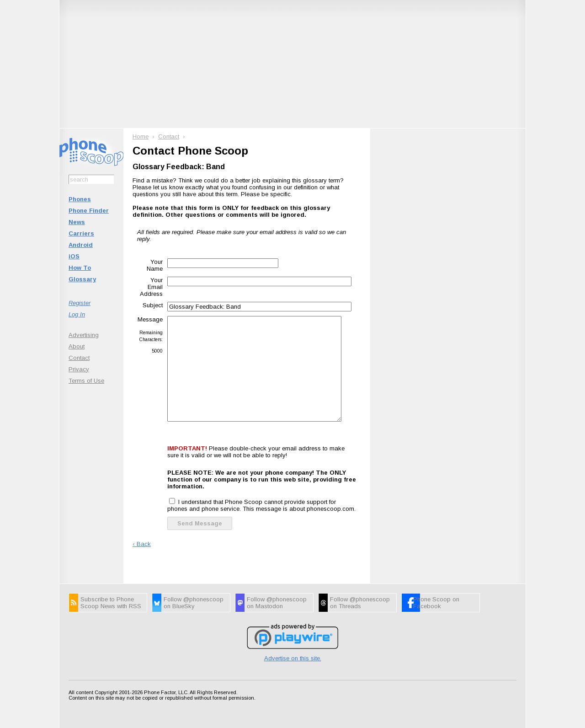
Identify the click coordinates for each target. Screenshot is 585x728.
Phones (80, 199)
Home (141, 136)
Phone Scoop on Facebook (436, 603)
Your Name (155, 265)
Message (150, 319)
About (77, 346)
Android (81, 245)
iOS (74, 256)
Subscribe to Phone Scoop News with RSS (111, 603)
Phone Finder (89, 211)
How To (80, 268)
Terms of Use (86, 381)
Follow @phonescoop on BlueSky (194, 603)
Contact (79, 358)
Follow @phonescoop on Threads (360, 603)
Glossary (82, 279)
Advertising (84, 335)
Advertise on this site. (293, 658)
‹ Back (142, 544)
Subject (153, 305)
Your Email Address (151, 287)
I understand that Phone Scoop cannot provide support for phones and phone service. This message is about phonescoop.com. (261, 505)
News (77, 222)
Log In (77, 314)
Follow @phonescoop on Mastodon (277, 603)
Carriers (81, 233)
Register (80, 303)
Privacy (79, 369)
